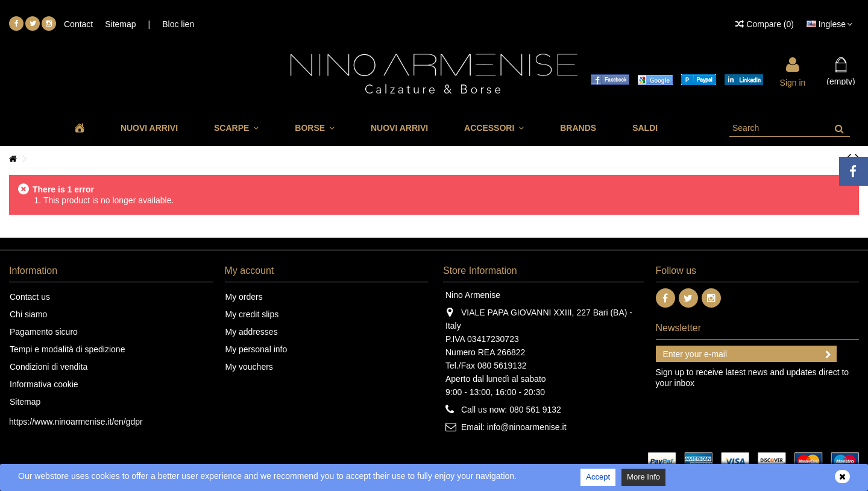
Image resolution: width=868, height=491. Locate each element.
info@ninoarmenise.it (527, 427)
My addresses (252, 332)
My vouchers (249, 367)
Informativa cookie (44, 384)
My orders (244, 297)
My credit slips (252, 314)
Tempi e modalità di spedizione (67, 349)
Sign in (793, 82)
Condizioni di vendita (49, 367)
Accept (598, 477)
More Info (643, 477)
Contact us (30, 297)
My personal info (256, 349)
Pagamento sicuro (44, 332)
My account (250, 271)
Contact (78, 24)
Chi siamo (28, 314)
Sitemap (120, 24)
